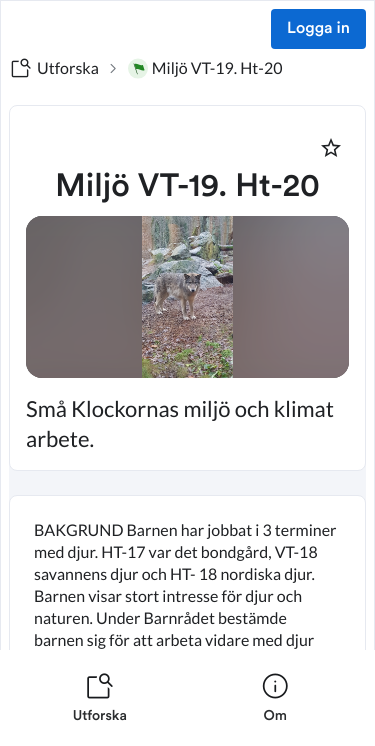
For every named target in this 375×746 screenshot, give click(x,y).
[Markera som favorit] (331, 148)
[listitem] (100, 698)
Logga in (318, 29)
